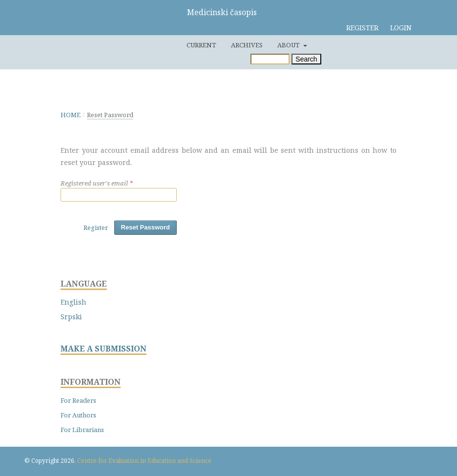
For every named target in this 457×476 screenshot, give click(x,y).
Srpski (71, 317)
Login (401, 28)
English (73, 302)
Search (306, 59)
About (289, 45)
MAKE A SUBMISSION (104, 349)
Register (362, 28)
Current (201, 45)
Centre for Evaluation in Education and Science (144, 461)
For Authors (78, 415)
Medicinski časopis (222, 12)
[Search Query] (270, 59)
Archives (247, 45)
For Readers (78, 400)
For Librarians (82, 430)
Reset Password (145, 227)
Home (71, 115)
